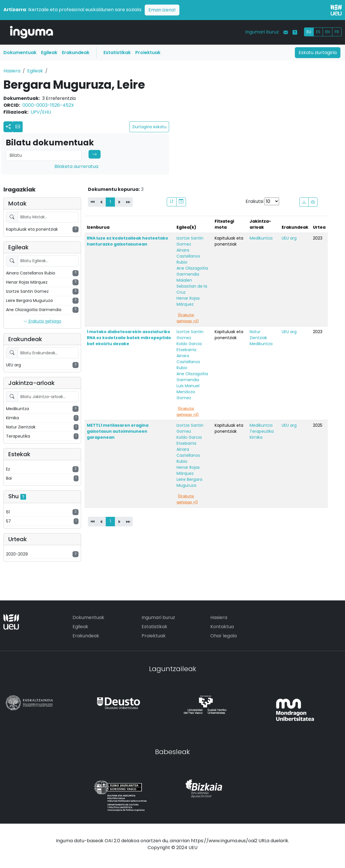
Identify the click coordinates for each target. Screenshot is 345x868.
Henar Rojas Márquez (188, 301)
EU (309, 32)
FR (337, 32)
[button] (18, 127)
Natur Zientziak (258, 335)
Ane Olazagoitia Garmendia (192, 271)
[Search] (44, 155)
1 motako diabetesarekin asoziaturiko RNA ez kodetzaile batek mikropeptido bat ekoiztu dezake (129, 338)
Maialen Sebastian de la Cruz (192, 286)
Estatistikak (117, 53)
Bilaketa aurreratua (76, 166)
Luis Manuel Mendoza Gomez (188, 392)
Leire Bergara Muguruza (189, 482)
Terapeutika (262, 431)
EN (328, 32)
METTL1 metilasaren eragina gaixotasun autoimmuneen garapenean (118, 431)
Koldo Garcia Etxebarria (189, 347)
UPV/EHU (41, 112)
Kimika (256, 437)
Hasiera (12, 71)
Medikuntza (261, 238)
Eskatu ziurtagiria (318, 53)
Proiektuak (148, 53)
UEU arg (289, 238)
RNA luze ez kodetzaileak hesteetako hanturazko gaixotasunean (128, 241)
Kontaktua (222, 627)
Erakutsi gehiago (42, 321)
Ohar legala (224, 636)
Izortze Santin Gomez (190, 241)
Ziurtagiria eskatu (149, 127)
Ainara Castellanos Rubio (188, 256)
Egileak (49, 53)
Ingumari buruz (262, 32)
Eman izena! (162, 10)
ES (318, 32)
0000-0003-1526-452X (48, 105)
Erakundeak (76, 53)
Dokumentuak (20, 53)
